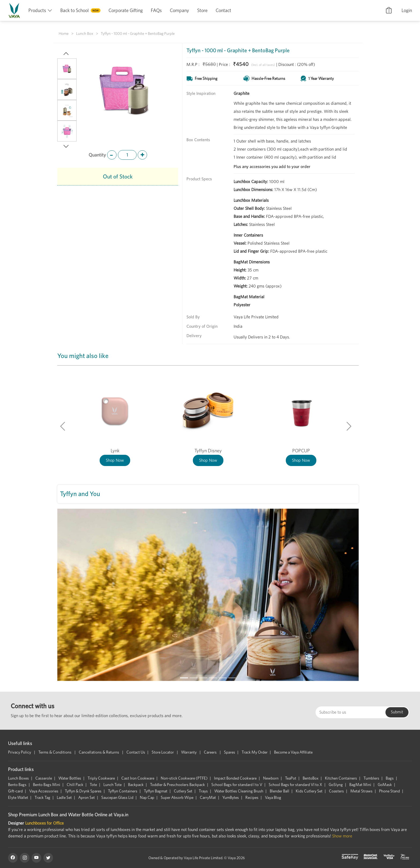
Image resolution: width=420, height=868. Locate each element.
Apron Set (87, 798)
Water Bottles (70, 778)
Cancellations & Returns (99, 752)
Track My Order (255, 752)
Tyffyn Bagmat (156, 791)
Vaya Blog (273, 798)
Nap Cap (147, 798)
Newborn (271, 778)
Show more (342, 836)
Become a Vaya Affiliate (293, 752)
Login (407, 10)
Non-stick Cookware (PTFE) (184, 778)
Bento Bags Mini (47, 785)
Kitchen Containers (341, 778)
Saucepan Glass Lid (117, 798)
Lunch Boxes (18, 778)
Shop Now (115, 460)
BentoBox (311, 778)
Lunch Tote (112, 785)
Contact (223, 10)
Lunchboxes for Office (44, 823)
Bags (390, 778)
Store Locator (163, 752)
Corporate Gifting (126, 10)
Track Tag (42, 798)
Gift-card (15, 791)
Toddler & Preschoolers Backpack (177, 785)
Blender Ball (280, 791)
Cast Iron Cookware (138, 778)
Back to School (74, 10)
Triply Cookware (101, 778)
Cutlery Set (183, 791)
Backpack (136, 785)
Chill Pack (75, 785)
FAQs (156, 10)
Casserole (44, 778)
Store (202, 10)
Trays (203, 791)
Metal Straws (361, 791)
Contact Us (136, 752)
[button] (63, 54)
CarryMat (208, 798)
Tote (93, 785)
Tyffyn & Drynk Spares (83, 791)
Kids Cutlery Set (309, 791)
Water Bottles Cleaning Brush (239, 791)
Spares (230, 752)
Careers (211, 752)
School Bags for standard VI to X (295, 785)
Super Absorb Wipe (177, 798)
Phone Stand (389, 791)
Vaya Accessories (44, 791)
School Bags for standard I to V (237, 785)
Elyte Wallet (18, 798)
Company (179, 10)
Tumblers (371, 778)
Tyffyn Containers (123, 791)
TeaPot (291, 778)
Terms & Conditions (55, 752)
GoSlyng (336, 785)
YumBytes (231, 798)
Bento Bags (17, 785)
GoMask (385, 785)
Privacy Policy (20, 752)
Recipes (252, 798)
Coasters (336, 791)
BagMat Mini (360, 785)
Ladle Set (64, 798)
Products (37, 10)
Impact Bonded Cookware (235, 778)
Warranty (189, 752)
